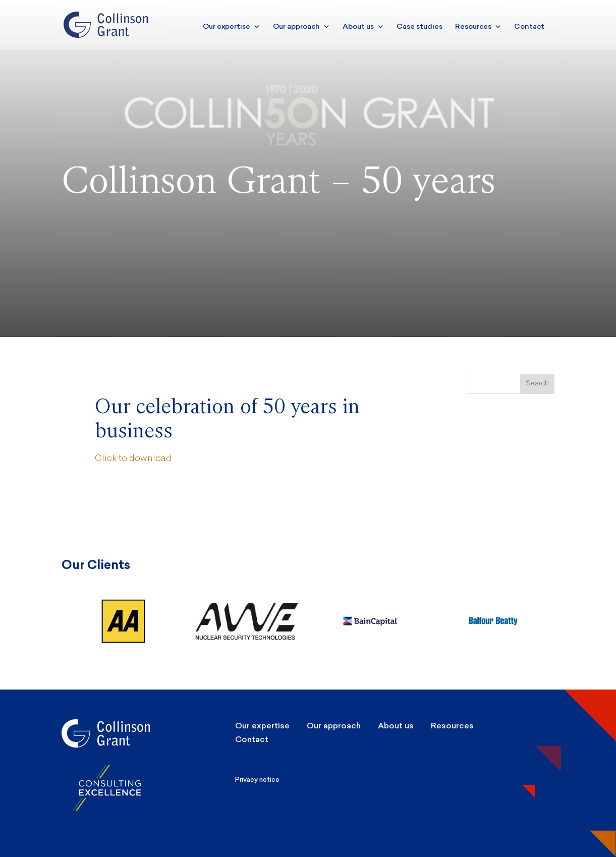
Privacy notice (257, 780)
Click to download (133, 459)
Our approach (301, 26)
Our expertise (232, 26)
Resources (478, 26)
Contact (529, 26)
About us (363, 26)
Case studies (419, 26)
